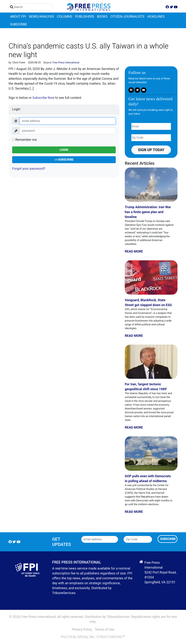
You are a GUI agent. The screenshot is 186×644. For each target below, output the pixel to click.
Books (102, 16)
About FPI (18, 16)
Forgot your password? (29, 168)
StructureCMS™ (111, 637)
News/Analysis (41, 16)
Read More (134, 251)
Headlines (156, 16)
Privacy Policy (82, 629)
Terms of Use (105, 629)
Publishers (85, 16)
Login (64, 150)
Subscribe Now (43, 98)
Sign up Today (151, 150)
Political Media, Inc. (78, 637)
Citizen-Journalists (127, 16)
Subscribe (18, 24)
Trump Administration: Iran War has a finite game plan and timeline (148, 212)
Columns (64, 16)
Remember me (24, 140)
